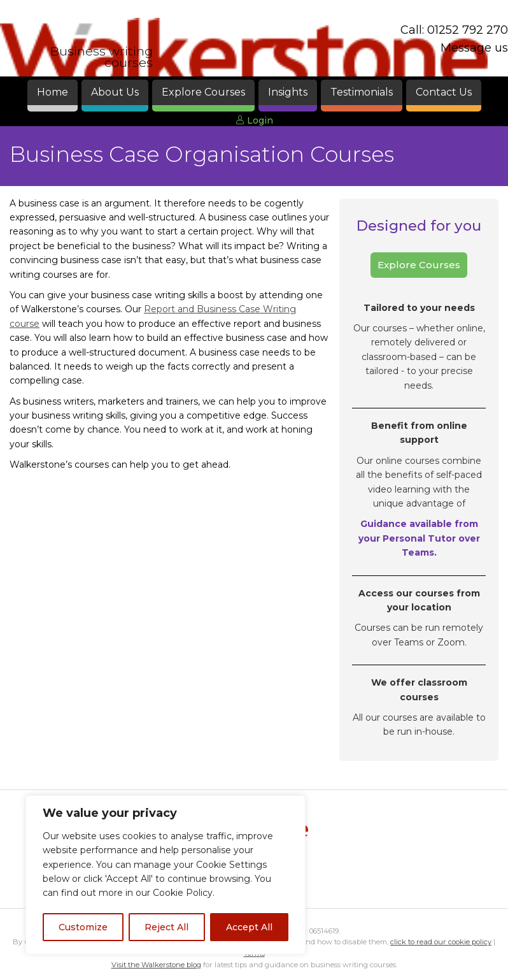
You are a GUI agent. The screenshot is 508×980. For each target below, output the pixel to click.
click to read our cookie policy (441, 942)
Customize (83, 927)
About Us (115, 92)
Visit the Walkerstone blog (156, 965)
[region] (166, 875)
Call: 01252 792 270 (454, 30)
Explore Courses (203, 92)
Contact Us (444, 92)
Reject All (166, 927)
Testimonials (362, 92)
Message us (474, 48)
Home (53, 92)
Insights (288, 92)
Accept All (249, 927)
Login (254, 120)
